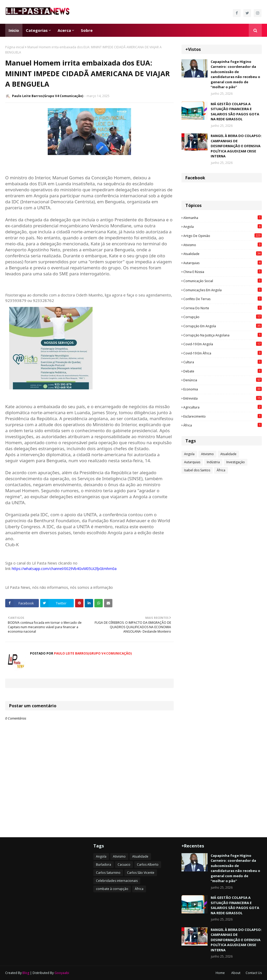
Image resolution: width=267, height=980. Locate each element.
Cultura (223, 362)
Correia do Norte (223, 308)
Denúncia (223, 380)
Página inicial (15, 47)
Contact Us (254, 973)
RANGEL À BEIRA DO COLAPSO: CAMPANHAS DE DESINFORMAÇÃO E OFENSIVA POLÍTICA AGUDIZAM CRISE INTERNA (236, 146)
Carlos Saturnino (108, 873)
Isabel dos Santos (197, 470)
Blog (26, 973)
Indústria (213, 462)
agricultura (223, 407)
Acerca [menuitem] (64, 30)
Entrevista (223, 398)
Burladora (104, 865)
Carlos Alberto (148, 865)
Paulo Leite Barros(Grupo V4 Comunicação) (48, 96)
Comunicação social (223, 281)
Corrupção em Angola (223, 326)
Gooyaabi (62, 973)
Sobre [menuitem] (87, 30)
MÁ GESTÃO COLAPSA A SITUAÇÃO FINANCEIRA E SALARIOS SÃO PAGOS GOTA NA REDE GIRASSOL (235, 112)
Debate (223, 371)
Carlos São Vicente (141, 873)
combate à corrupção (112, 889)
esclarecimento (223, 416)
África (223, 425)
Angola (223, 227)
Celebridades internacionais (117, 881)
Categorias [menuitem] (37, 30)
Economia (223, 389)
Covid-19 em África (223, 353)
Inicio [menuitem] (14, 30)
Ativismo (223, 245)
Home (220, 973)
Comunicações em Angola (223, 290)
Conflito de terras (223, 299)
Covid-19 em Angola (223, 344)
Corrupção (223, 317)
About (236, 973)
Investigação (236, 462)
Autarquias (223, 263)
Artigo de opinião (223, 236)
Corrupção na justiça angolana (223, 335)
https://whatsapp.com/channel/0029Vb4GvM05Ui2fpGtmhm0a (64, 569)
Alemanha (223, 218)
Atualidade (223, 254)
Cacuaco (124, 865)
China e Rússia (223, 272)
